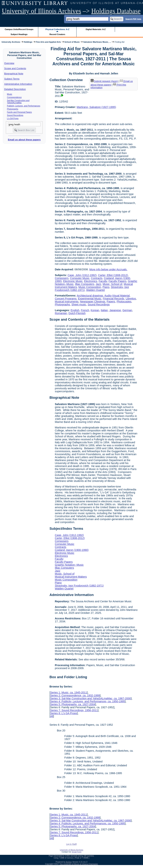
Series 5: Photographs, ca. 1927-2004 (73, 704)
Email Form (77, 852)
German (127, 310)
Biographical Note (14, 74)
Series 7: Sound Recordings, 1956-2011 (74, 710)
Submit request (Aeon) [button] (104, 81)
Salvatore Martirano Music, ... (97, 42)
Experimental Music (90, 299)
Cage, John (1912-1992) (82, 275)
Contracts (97, 278)
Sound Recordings (15, 115)
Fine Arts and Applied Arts (48, 42)
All (52, 716)
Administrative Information (18, 84)
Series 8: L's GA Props (64, 713)
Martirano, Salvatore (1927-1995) (96, 107)
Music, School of (113, 284)
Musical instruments (67, 302)
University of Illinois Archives (42, 11)
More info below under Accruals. (108, 269)
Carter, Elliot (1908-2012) (113, 275)
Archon (69, 862)
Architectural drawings (90, 296)
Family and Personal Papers (19, 112)
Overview (9, 63)
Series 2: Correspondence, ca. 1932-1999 (75, 695)
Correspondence (14, 97)
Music (10, 94)
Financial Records (114, 299)
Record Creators (57, 34)
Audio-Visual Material (117, 296)
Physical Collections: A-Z (57, 29)
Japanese (115, 310)
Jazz (98, 284)
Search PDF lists (133, 19)
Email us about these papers (24, 140)
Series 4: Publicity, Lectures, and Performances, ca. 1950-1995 (87, 701)
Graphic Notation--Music (69, 565)
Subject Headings (19, 34)
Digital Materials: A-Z (96, 29)
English (75, 310)
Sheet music (79, 304)
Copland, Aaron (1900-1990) (72, 550)
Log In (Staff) (71, 844)
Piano (106, 287)
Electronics (91, 281)
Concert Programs (66, 299)
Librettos (131, 299)
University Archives (11, 42)
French (85, 310)
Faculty (103, 281)
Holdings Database (116, 11)
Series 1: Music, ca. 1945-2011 (69, 692)
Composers (62, 278)
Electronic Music (73, 281)
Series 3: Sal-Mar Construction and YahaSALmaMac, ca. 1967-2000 (91, 698)
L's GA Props (13, 118)
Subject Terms (12, 79)
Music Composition (90, 287)
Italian (104, 310)
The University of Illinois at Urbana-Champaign (79, 864)
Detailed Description (15, 89)
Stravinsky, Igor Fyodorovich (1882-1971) (79, 586)
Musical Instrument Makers (71, 577)
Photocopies (124, 302)
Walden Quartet (95, 290)
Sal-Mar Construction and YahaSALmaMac (18, 101)
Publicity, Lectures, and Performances (24, 106)
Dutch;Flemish (77, 313)
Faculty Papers (117, 281)
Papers (111, 302)
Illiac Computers (85, 284)
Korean (95, 310)
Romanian (61, 313)
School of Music (72, 42)
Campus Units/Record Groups (19, 29)
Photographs (13, 109)
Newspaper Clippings (92, 302)
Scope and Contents (15, 68)
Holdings (28, 42)
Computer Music (80, 278)
